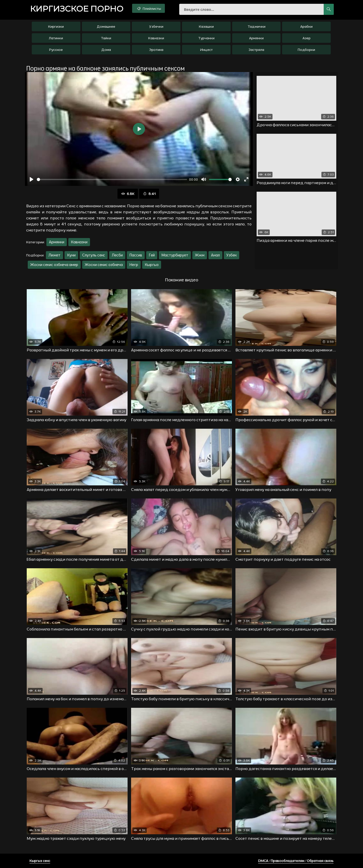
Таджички (256, 26)
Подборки (306, 50)
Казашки (206, 26)
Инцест (206, 50)
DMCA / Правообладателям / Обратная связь (296, 861)
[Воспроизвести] (32, 179)
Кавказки (156, 38)
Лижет (54, 255)
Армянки (256, 38)
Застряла (256, 50)
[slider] (112, 179)
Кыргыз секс (40, 861)
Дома (106, 50)
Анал (215, 255)
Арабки (306, 26)
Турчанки (206, 38)
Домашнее (106, 26)
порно (77, 9)
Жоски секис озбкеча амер (54, 265)
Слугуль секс (94, 255)
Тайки (106, 38)
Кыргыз (152, 265)
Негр (134, 265)
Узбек (232, 255)
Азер (307, 38)
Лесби (117, 255)
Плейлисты (149, 8)
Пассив (136, 255)
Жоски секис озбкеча (104, 265)
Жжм (200, 255)
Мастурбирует (175, 255)
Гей (152, 255)
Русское (56, 50)
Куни (71, 255)
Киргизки (56, 26)
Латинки (56, 38)
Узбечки (156, 26)
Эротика (156, 50)
